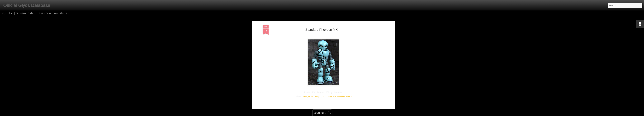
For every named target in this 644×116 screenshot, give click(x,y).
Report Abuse (345, 114)
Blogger (336, 114)
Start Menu (21, 13)
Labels (55, 13)
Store (68, 13)
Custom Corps (45, 13)
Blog (62, 13)
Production (32, 13)
